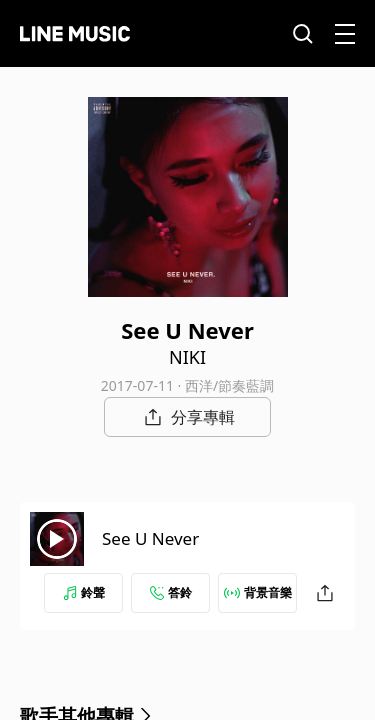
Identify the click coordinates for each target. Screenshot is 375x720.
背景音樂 (258, 592)
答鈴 (171, 592)
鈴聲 (84, 592)
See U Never (150, 538)
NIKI (187, 357)
